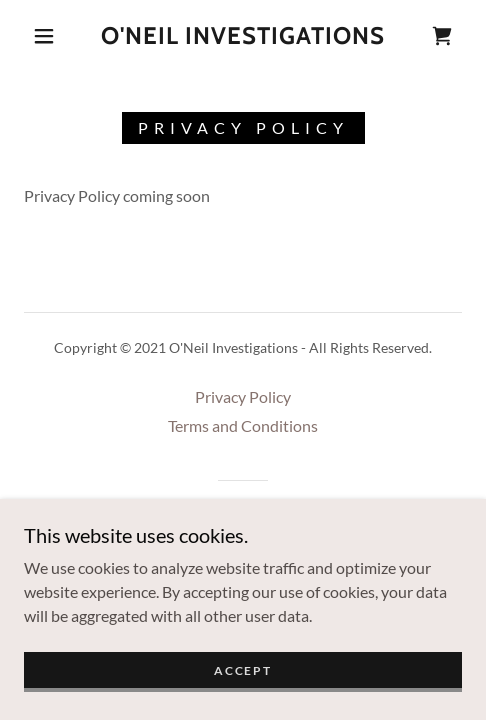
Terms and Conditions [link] (243, 425)
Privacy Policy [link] (243, 396)
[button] (46, 36)
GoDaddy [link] (281, 515)
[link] (243, 36)
